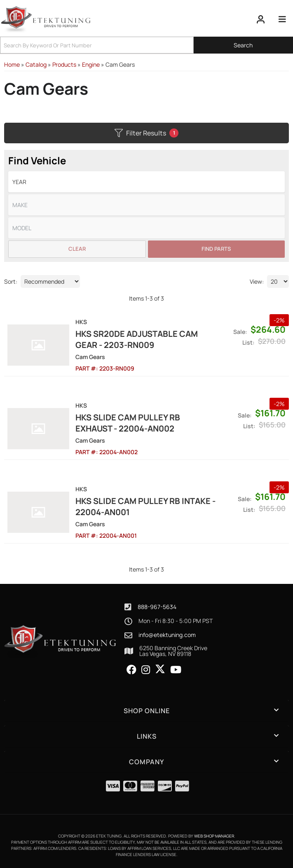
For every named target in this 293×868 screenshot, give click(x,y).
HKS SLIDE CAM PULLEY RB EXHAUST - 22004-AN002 (128, 423)
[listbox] (146, 182)
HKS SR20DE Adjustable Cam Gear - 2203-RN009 (137, 339)
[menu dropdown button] (282, 19)
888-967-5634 (157, 607)
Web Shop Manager (214, 836)
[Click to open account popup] (261, 19)
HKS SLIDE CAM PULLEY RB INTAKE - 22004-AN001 (145, 506)
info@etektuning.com (167, 635)
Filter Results (146, 133)
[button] (146, 45)
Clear (77, 249)
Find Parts (216, 249)
